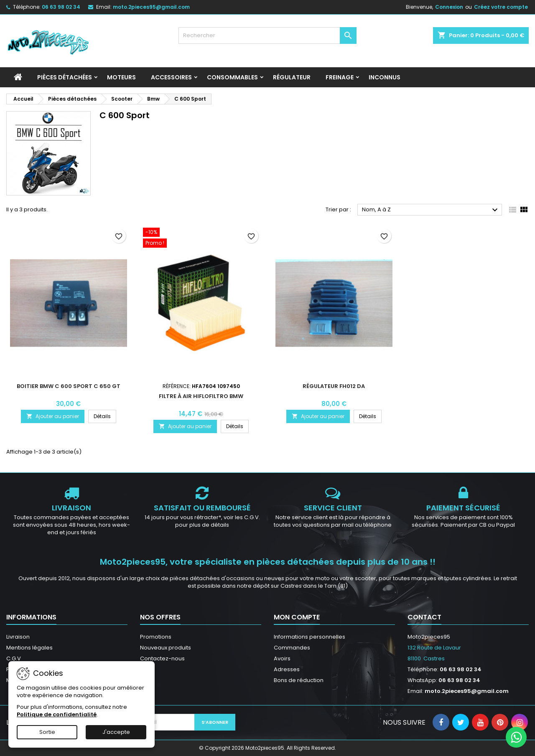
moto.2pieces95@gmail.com (151, 7)
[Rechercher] (268, 36)
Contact (424, 617)
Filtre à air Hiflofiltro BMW (201, 396)
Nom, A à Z (431, 210)
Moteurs (121, 77)
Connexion (449, 7)
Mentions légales (29, 648)
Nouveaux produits (166, 648)
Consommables (232, 77)
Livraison (18, 637)
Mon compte (297, 617)
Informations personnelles (310, 637)
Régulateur (292, 77)
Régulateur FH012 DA (334, 386)
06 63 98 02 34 (61, 7)
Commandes (292, 648)
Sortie (47, 732)
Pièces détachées (65, 77)
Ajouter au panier (53, 416)
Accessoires (171, 77)
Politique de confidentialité (57, 714)
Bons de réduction (299, 680)
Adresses (287, 669)
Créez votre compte (501, 7)
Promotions (156, 637)
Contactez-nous (162, 658)
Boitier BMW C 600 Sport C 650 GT (69, 386)
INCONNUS (385, 77)
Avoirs (282, 658)
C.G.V (14, 658)
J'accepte (116, 732)
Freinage (340, 77)
